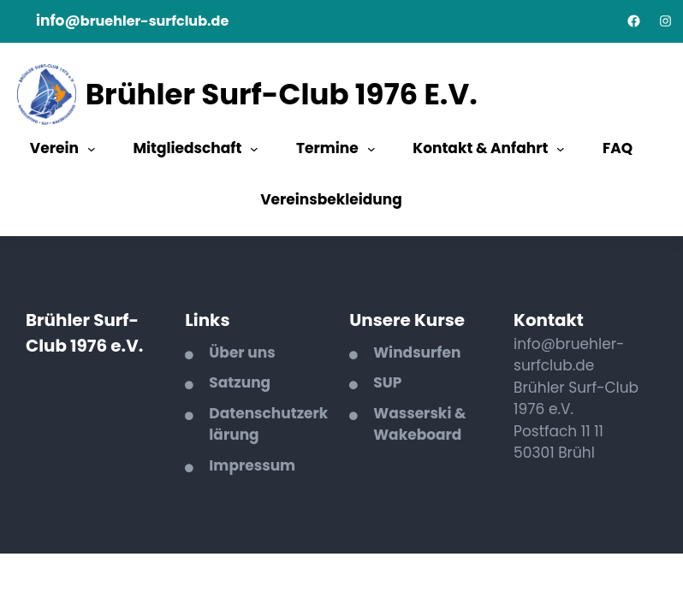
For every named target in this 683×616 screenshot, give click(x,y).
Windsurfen (417, 352)
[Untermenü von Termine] (371, 149)
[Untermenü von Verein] (92, 149)
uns (261, 352)
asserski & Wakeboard (419, 424)
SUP (387, 382)
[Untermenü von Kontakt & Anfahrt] (561, 149)
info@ (58, 21)
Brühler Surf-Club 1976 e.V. (282, 94)
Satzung (240, 382)
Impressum (252, 465)
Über (228, 352)
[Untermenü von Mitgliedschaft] (254, 149)
